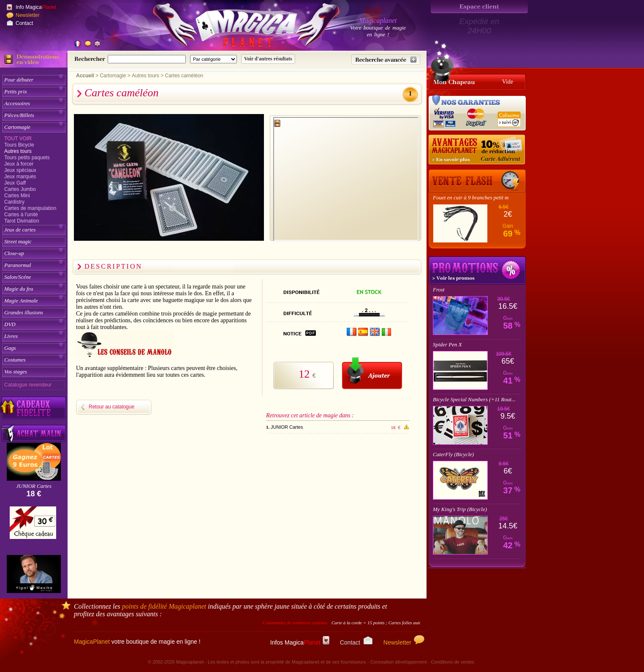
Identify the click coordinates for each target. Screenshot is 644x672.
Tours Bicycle (19, 145)
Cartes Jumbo (20, 189)
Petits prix (16, 91)
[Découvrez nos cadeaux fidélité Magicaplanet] (34, 408)
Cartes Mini (17, 196)
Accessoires (17, 103)
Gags (10, 348)
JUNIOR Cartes (34, 486)
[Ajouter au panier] (372, 373)
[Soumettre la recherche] (268, 59)
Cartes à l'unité (21, 215)
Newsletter (28, 15)
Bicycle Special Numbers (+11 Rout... (474, 399)
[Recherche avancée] (386, 60)
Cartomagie (17, 127)
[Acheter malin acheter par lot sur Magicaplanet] (34, 433)
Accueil (85, 76)
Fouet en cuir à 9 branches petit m (471, 197)
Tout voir (18, 139)
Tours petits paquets (27, 158)
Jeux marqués (20, 177)
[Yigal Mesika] (34, 574)
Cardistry (14, 202)
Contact (24, 23)
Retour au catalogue (111, 407)
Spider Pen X (447, 344)
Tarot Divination (22, 221)
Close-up (14, 253)
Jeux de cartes (20, 230)
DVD (10, 324)
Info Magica (36, 7)
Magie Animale (21, 301)
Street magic (18, 241)
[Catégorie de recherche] (213, 59)
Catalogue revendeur (28, 385)
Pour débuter (19, 80)
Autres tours (18, 151)
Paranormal (18, 265)
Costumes (15, 360)
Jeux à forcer (19, 164)
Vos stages (16, 371)
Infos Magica (300, 642)
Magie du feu (19, 289)
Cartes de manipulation (30, 208)
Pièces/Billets (19, 115)
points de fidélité (164, 606)
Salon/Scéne (18, 277)
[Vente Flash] (477, 181)
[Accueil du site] (236, 27)
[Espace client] (479, 7)
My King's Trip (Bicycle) (460, 509)
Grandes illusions (24, 312)
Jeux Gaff (15, 183)
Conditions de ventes (452, 662)
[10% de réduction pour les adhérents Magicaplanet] (477, 150)
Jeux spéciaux (20, 170)
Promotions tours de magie (477, 270)
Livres (11, 336)
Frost (439, 290)
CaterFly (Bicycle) (453, 454)
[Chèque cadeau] (33, 525)
